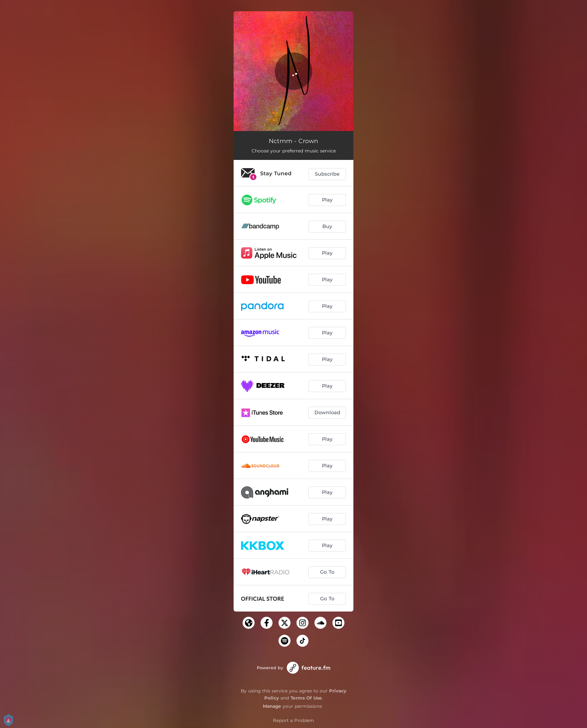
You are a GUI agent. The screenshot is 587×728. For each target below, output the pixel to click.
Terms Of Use (306, 698)
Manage (272, 706)
